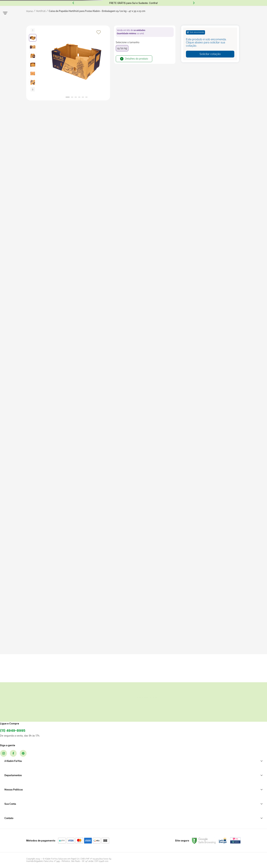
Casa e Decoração (102, 818)
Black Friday (77, 786)
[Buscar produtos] (151, 20)
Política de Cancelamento (143, 792)
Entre (181, 22)
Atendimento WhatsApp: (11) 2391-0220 (214, 789)
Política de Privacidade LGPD (144, 779)
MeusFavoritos (216, 20)
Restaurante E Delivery (104, 789)
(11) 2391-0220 (51, 9)
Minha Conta (179, 779)
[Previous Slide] (73, 3)
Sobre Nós (76, 781)
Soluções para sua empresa (208, 779)
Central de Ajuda (202, 784)
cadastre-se (195, 22)
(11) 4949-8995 (39, 781)
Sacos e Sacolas (101, 784)
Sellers (74, 791)
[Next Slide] (194, 3)
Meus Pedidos (180, 784)
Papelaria (97, 813)
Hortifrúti (41, 41)
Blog (73, 797)
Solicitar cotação (210, 84)
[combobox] (114, 20)
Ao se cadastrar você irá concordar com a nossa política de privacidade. (184, 753)
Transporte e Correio (103, 779)
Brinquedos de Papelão (105, 807)
